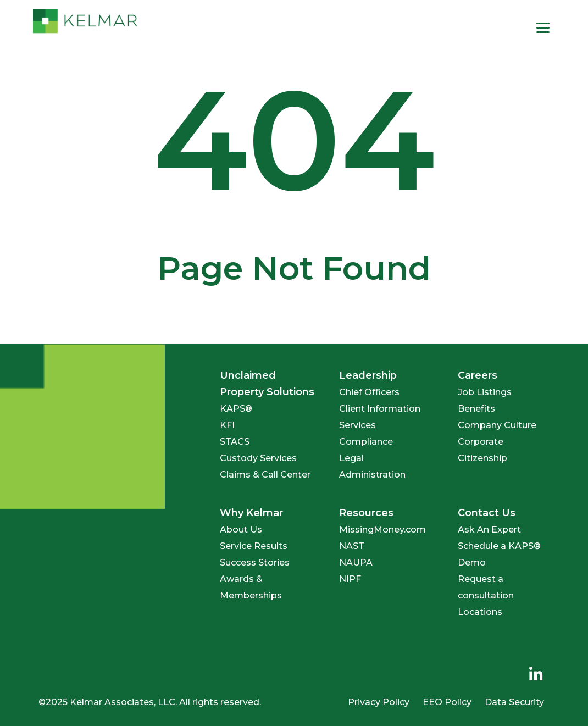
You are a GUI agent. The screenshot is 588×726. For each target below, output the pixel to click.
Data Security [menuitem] (514, 702)
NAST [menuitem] (352, 546)
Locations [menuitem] (480, 612)
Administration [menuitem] (372, 475)
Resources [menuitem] (366, 513)
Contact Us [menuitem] (487, 513)
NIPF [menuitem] (350, 579)
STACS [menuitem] (235, 442)
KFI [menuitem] (227, 425)
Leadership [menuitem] (368, 375)
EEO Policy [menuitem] (447, 702)
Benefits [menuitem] (476, 409)
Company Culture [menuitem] (497, 425)
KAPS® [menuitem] (236, 409)
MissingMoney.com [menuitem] (382, 530)
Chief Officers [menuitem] (369, 392)
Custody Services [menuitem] (258, 458)
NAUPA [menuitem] (356, 562)
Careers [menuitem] (478, 375)
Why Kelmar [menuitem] (251, 513)
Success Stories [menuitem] (255, 562)
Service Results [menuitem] (254, 546)
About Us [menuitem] (241, 530)
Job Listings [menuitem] (485, 392)
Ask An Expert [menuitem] (489, 530)
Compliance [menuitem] (366, 442)
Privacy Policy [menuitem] (379, 702)
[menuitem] (536, 675)
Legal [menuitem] (351, 458)
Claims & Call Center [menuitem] (265, 475)
